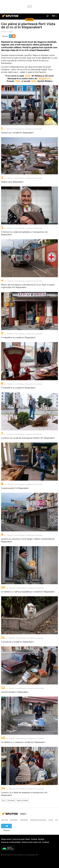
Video (18, 81)
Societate (14, 820)
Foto (3, 800)
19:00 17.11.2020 (7, 32)
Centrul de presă (19, 839)
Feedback (46, 842)
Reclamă (41, 839)
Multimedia (11, 800)
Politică (4, 820)
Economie (24, 820)
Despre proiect (6, 839)
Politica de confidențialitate (11, 842)
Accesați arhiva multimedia (34, 129)
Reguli (28, 839)
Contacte (34, 839)
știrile (28, 76)
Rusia (51, 820)
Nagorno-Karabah (22, 800)
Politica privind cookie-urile (32, 842)
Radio (34, 81)
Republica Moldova (38, 820)
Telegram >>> (45, 78)
